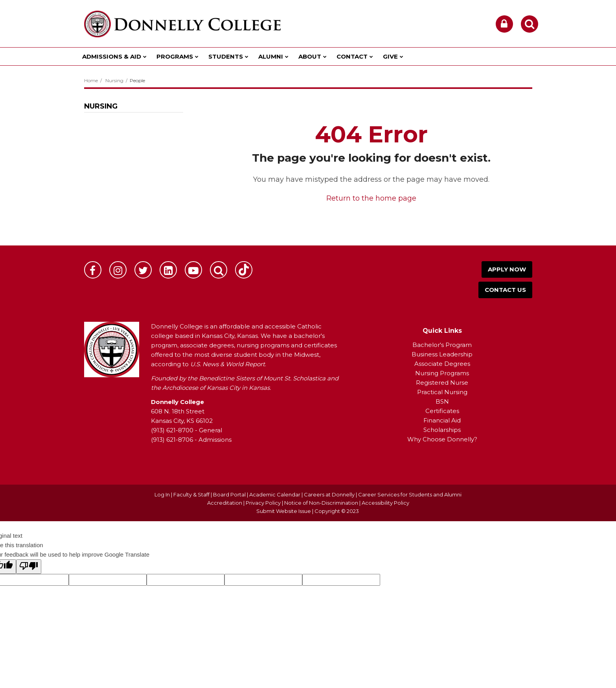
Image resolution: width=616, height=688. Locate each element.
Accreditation (225, 503)
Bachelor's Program (442, 345)
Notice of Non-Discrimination (322, 503)
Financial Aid (442, 420)
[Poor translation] (29, 567)
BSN (442, 401)
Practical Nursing (442, 392)
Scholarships (442, 430)
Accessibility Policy (385, 503)
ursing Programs (445, 373)
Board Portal (229, 494)
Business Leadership (442, 354)
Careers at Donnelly (329, 494)
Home (91, 80)
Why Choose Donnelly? (442, 439)
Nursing (114, 80)
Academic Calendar (275, 494)
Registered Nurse (442, 383)
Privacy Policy (263, 503)
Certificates (442, 411)
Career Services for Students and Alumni (410, 494)
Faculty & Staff (191, 494)
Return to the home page (371, 198)
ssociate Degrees (444, 364)
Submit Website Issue (284, 511)
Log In (162, 494)
